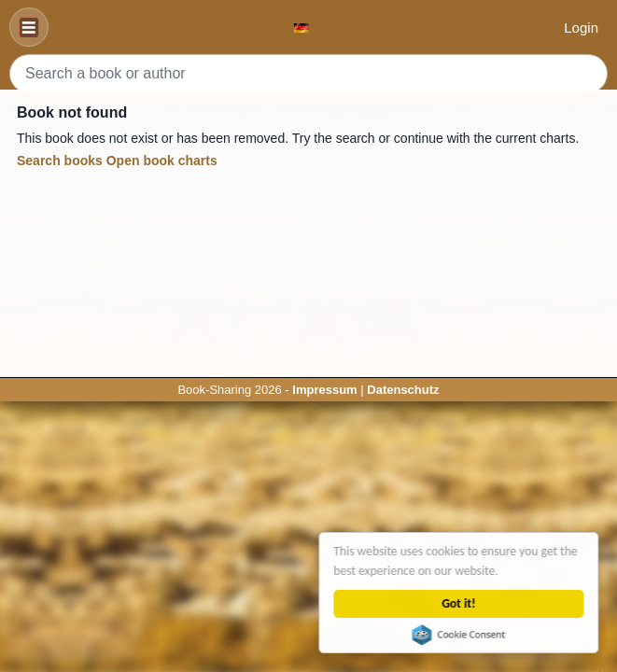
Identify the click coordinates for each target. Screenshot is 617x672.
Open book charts (162, 161)
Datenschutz (403, 390)
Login (581, 28)
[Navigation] (29, 27)
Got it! (459, 603)
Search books (60, 161)
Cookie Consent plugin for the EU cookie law (459, 635)
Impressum (324, 390)
